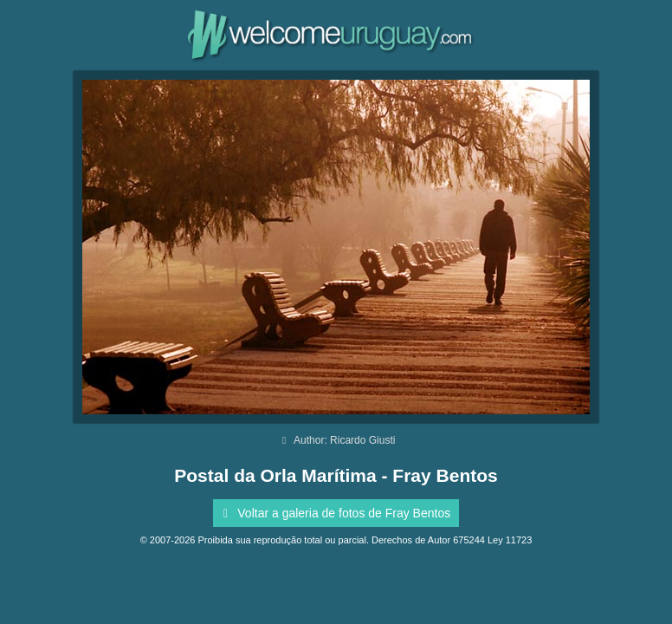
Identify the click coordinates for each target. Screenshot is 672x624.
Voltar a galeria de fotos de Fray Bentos (334, 513)
